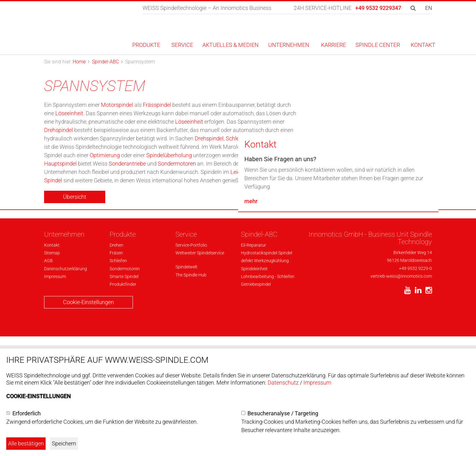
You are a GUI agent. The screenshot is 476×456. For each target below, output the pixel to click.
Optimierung (105, 155)
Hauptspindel (60, 164)
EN (429, 8)
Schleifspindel (243, 138)
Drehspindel (59, 130)
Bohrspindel (286, 138)
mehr (251, 329)
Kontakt (261, 272)
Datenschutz (283, 383)
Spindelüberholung (169, 155)
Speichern (64, 443)
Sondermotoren (177, 164)
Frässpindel (157, 105)
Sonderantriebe (127, 164)
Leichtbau (243, 172)
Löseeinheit (69, 113)
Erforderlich (27, 413)
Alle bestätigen (26, 443)
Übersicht (75, 197)
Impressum (317, 383)
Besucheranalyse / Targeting (283, 413)
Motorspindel (117, 105)
